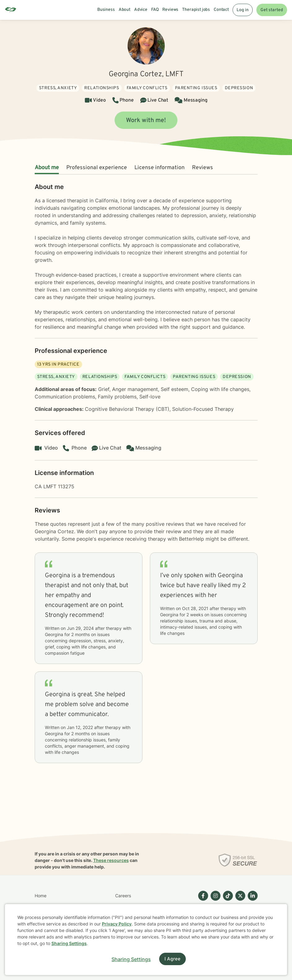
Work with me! (146, 121)
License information (159, 168)
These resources (111, 860)
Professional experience (97, 168)
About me (47, 168)
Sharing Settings (69, 943)
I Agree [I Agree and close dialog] (172, 959)
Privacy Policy (117, 924)
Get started (272, 10)
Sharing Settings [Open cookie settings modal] (131, 959)
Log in (243, 10)
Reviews (203, 168)
